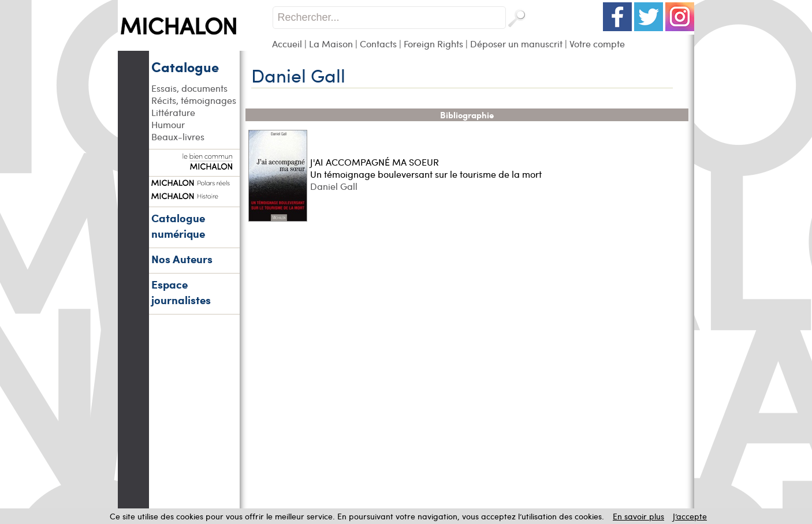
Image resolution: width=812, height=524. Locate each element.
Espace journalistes (181, 292)
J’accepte (690, 516)
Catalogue (185, 66)
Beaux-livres (178, 136)
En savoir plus (638, 516)
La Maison (331, 44)
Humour (168, 124)
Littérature (173, 112)
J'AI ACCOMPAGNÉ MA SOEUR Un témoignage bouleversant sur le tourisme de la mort (426, 168)
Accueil (287, 44)
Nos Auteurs (182, 259)
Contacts (378, 44)
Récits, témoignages (194, 100)
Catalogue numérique (178, 226)
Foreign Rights (433, 44)
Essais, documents (189, 88)
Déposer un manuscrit (516, 44)
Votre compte (597, 44)
